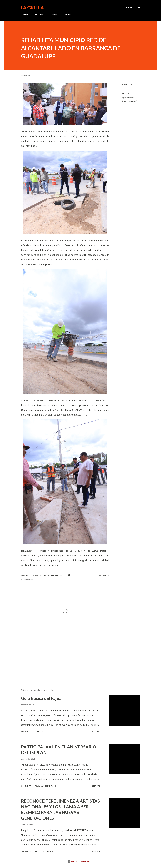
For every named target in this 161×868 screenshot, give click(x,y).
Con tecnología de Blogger (80, 861)
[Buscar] (129, 8)
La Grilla (32, 8)
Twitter (54, 14)
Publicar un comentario (45, 786)
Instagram (39, 14)
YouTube (67, 14)
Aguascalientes (128, 98)
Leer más (96, 732)
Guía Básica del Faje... (41, 698)
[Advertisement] (61, 659)
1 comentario (40, 732)
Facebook (24, 14)
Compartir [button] (127, 84)
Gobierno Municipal (129, 101)
